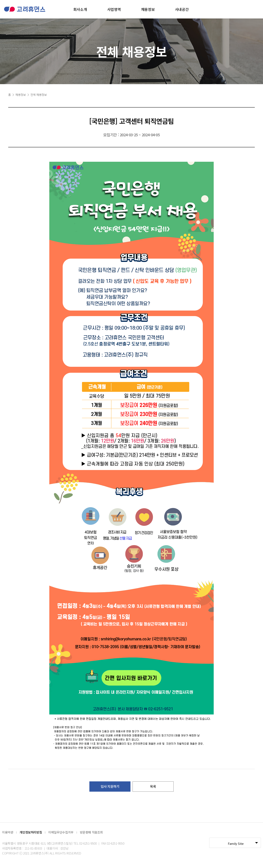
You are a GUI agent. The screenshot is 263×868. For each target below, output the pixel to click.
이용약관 (8, 832)
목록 (153, 786)
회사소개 (80, 9)
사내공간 (182, 9)
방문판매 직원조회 (91, 832)
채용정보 (148, 9)
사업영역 (114, 9)
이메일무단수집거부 (61, 832)
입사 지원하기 (110, 786)
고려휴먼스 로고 (25, 9)
